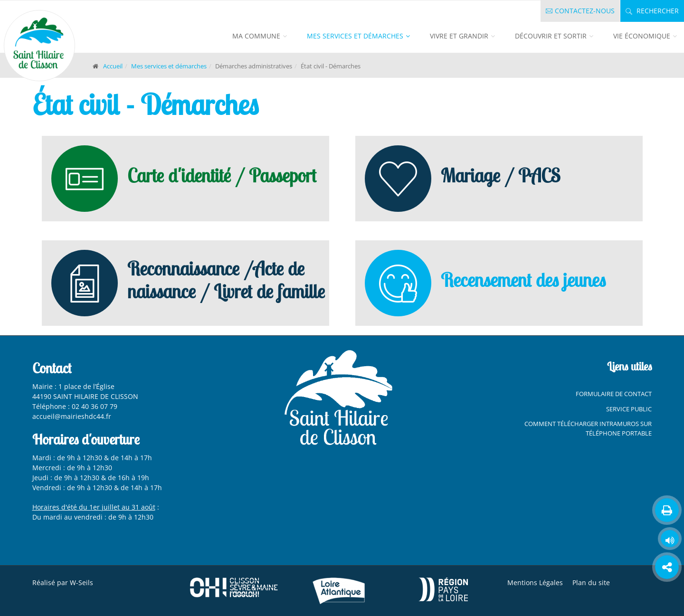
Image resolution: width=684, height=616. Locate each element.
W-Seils (81, 583)
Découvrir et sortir (551, 36)
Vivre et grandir (459, 36)
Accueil (113, 66)
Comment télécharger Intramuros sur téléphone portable (588, 428)
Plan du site (591, 583)
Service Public (629, 409)
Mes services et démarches (355, 36)
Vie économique (642, 36)
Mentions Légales (535, 583)
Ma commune (256, 36)
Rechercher (652, 11)
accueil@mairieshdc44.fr (73, 416)
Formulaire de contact (614, 394)
